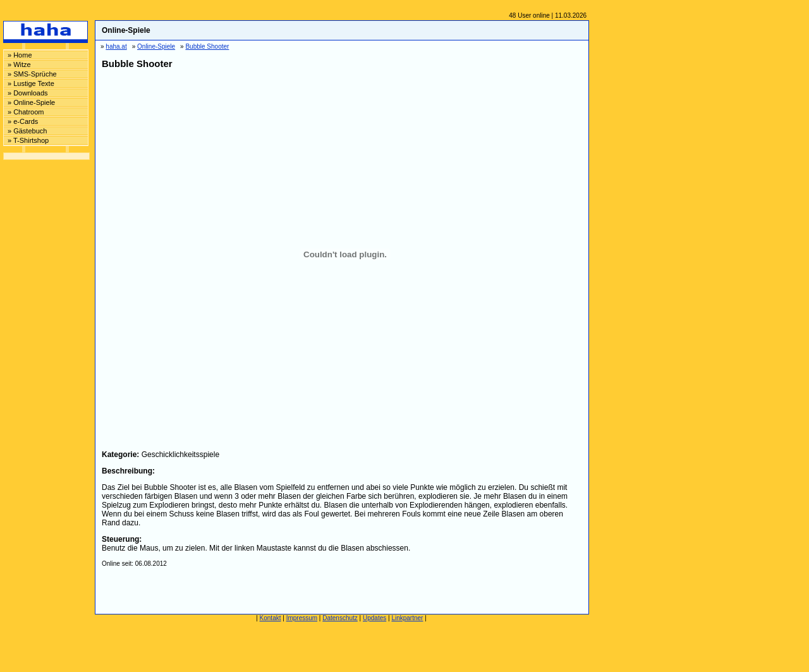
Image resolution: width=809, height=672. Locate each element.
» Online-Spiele (31, 102)
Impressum (302, 618)
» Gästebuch (27, 131)
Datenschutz (340, 618)
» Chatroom (26, 112)
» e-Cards (23, 121)
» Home (20, 55)
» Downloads (28, 93)
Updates (374, 618)
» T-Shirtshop (28, 140)
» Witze (19, 64)
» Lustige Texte (31, 83)
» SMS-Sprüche (32, 74)
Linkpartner (407, 618)
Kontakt (271, 618)
